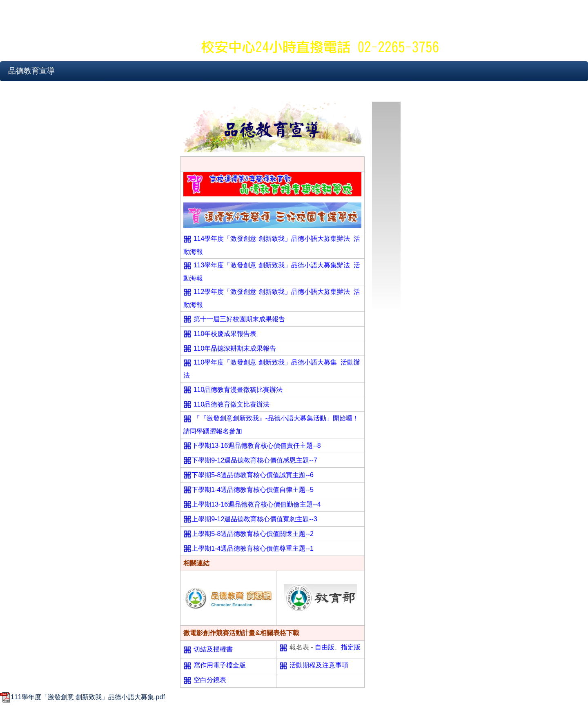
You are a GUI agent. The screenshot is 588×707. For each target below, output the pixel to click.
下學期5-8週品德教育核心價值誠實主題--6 (253, 475)
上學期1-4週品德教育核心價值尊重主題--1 (253, 548)
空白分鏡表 (210, 680)
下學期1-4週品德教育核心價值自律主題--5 (253, 490)
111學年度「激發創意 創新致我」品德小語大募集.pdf (82, 697)
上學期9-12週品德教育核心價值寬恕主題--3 (254, 519)
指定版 (351, 647)
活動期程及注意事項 (319, 665)
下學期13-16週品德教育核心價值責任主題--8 (256, 446)
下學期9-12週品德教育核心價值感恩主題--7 (254, 460)
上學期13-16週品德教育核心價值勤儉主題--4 (256, 504)
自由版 (325, 647)
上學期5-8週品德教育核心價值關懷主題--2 (253, 534)
